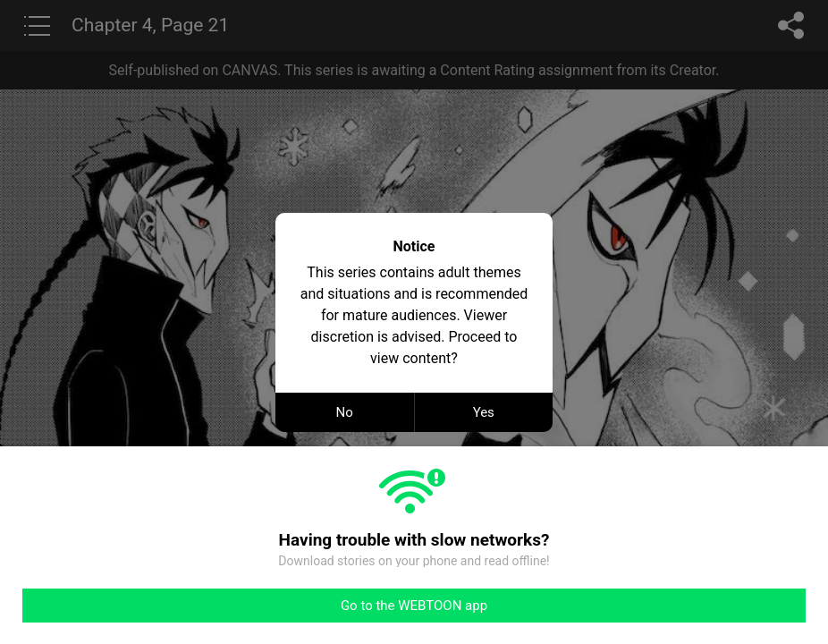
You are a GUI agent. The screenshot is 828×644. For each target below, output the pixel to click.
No (345, 412)
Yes (484, 412)
